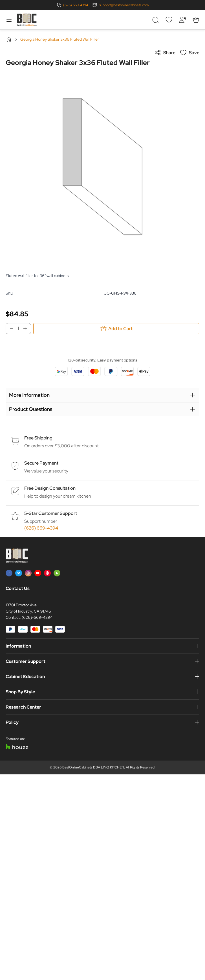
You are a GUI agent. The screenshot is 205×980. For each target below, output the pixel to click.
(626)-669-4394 (37, 617)
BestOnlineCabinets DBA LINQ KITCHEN (93, 767)
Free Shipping (38, 438)
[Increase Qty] (27, 328)
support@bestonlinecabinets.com (124, 5)
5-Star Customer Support (51, 513)
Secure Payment (41, 463)
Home (9, 39)
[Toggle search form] (155, 20)
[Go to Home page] (27, 20)
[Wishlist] (169, 20)
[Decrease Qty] (10, 328)
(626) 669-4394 (76, 5)
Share (165, 53)
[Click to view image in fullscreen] (102, 166)
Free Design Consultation (50, 488)
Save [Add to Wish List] (190, 53)
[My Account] (182, 20)
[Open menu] (9, 20)
